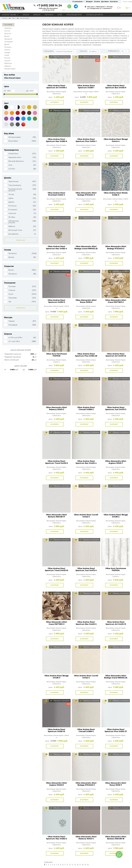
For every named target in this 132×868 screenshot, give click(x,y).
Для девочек (13, 234)
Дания (7, 44)
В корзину (55, 102)
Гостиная (12, 287)
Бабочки (12, 226)
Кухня (11, 294)
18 (83, 865)
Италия (7, 50)
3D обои (12, 217)
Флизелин (13, 253)
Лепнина (49, 15)
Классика (12, 213)
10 (63, 865)
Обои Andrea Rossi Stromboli (56, 194)
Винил (7, 36)
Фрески (37, 15)
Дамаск (11, 202)
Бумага (11, 257)
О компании (77, 2)
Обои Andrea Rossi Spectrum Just (116, 408)
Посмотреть (56, 79)
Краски (26, 15)
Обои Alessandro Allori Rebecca (56, 408)
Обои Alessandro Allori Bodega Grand (86, 247)
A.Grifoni (12, 169)
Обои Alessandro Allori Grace (116, 301)
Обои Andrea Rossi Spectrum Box (116, 87)
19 (85, 865)
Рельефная (13, 325)
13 (70, 865)
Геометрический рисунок (15, 190)
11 (65, 865)
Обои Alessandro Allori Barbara (56, 516)
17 (80, 865)
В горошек (13, 210)
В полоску (13, 206)
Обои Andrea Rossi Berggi (116, 140)
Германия (8, 39)
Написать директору (73, 10)
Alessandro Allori (15, 157)
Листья (11, 194)
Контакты (114, 2)
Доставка (105, 2)
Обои (14, 18)
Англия (7, 31)
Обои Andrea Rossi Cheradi (86, 408)
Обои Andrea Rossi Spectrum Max (57, 140)
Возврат (89, 2)
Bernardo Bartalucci (16, 161)
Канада (7, 53)
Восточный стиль (15, 230)
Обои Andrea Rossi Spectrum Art (57, 87)
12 (67, 865)
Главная (5, 18)
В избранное (66, 102)
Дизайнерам (126, 15)
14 (72, 865)
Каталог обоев (9, 15)
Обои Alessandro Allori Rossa (86, 301)
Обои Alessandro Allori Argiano (116, 462)
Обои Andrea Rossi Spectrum (86, 87)
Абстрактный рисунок (14, 222)
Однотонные (13, 181)
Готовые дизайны (95, 15)
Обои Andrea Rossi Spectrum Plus (86, 140)
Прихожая (13, 298)
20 (88, 865)
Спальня (12, 290)
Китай (7, 55)
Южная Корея (10, 69)
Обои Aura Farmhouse (57, 355)
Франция (8, 63)
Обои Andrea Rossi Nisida (116, 194)
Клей (60, 15)
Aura (10, 165)
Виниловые (13, 141)
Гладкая (11, 321)
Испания (8, 47)
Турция (7, 61)
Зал (10, 302)
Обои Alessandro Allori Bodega (86, 194)
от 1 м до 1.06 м (14, 341)
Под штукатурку (15, 185)
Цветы (11, 198)
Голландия (9, 42)
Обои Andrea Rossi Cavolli (86, 516)
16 (77, 865)
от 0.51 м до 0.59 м (15, 338)
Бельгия (8, 34)
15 (75, 865)
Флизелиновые (15, 137)
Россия (7, 58)
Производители (74, 15)
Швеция (8, 66)
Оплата (97, 2)
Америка (8, 28)
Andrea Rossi (13, 154)
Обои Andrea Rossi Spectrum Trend (56, 462)
